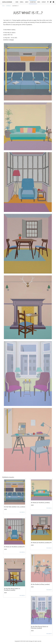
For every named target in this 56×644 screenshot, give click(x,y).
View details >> (22, 512)
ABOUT (27, 2)
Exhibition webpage (9, 40)
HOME (17, 2)
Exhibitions (9, 6)
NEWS (39, 2)
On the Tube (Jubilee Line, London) (15, 507)
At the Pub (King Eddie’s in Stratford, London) (12, 589)
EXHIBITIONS (33, 2)
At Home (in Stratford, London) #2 (14, 547)
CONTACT (44, 2)
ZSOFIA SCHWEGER (7, 2)
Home (3, 6)
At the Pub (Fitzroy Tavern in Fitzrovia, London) (39, 627)
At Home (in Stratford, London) (40, 503)
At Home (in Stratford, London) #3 (41, 543)
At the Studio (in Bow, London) (40, 584)
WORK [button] (22, 2)
